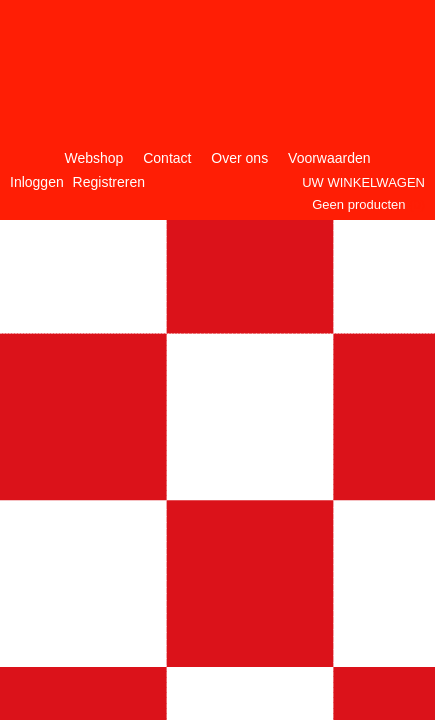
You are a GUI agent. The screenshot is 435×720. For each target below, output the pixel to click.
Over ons (239, 158)
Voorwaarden (329, 158)
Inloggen (37, 182)
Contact (167, 158)
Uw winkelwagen (363, 182)
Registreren (109, 182)
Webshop (93, 158)
